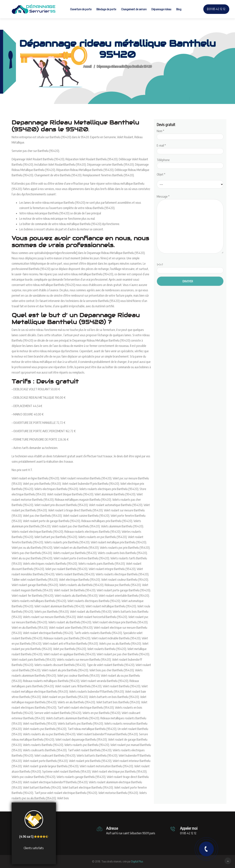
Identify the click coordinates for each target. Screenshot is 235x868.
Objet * (161, 174)
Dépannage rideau (161, 9)
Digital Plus (137, 861)
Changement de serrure (134, 9)
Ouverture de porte (81, 9)
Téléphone (190, 163)
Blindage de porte (106, 9)
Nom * (190, 134)
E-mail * (190, 148)
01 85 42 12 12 (216, 9)
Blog (179, 9)
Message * (190, 224)
